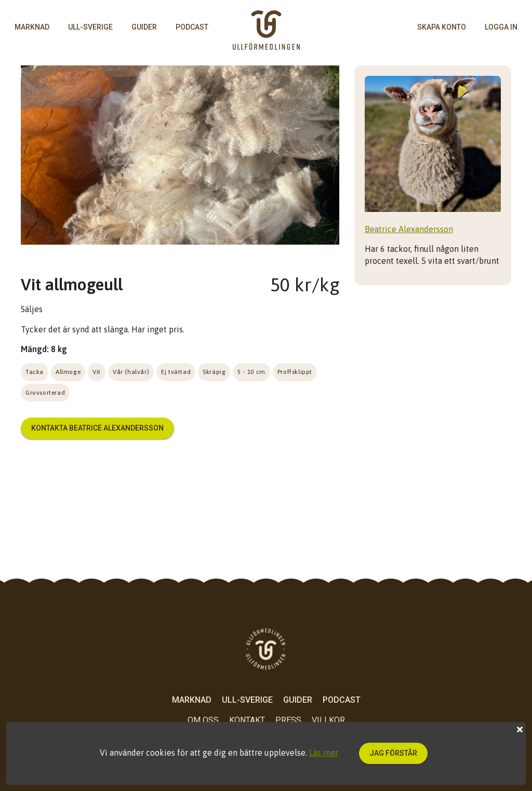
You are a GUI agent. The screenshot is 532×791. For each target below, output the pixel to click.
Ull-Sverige (90, 27)
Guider (144, 27)
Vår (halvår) (131, 372)
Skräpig (214, 372)
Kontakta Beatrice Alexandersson (97, 428)
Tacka (35, 372)
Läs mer (324, 753)
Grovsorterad (45, 393)
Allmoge (68, 372)
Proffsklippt (295, 372)
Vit (97, 372)
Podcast (192, 27)
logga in (501, 27)
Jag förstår (393, 753)
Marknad (32, 27)
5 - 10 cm (251, 372)
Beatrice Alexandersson (409, 229)
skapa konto (442, 27)
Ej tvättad (176, 372)
